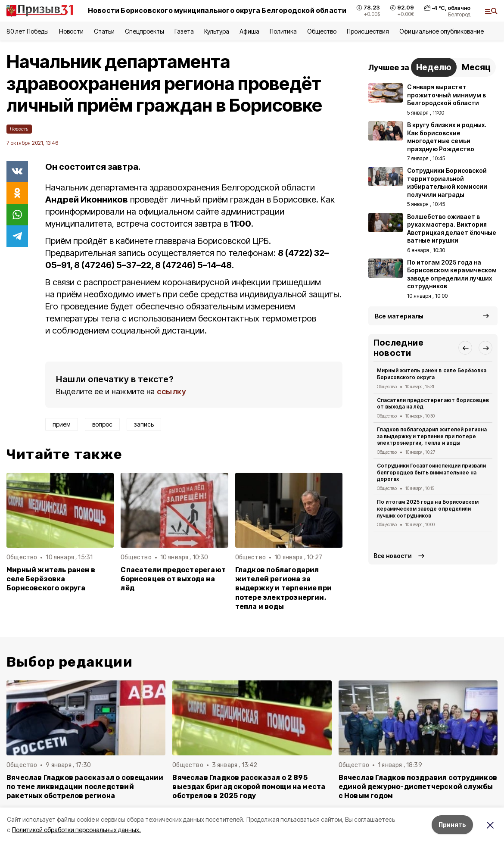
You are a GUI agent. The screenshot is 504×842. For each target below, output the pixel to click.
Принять (452, 825)
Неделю (434, 67)
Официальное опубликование (442, 31)
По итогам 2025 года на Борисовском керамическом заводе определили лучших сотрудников (428, 509)
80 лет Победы (28, 31)
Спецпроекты (145, 31)
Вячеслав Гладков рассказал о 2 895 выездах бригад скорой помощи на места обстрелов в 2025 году (249, 787)
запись (144, 424)
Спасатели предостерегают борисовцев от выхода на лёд (173, 579)
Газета (184, 31)
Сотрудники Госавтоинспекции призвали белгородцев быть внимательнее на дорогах (431, 472)
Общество (322, 31)
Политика (283, 31)
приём (62, 424)
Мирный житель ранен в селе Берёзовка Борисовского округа (51, 579)
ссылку (171, 391)
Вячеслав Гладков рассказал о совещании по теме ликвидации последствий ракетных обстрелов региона (85, 787)
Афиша (249, 31)
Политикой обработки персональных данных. (76, 830)
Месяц (476, 67)
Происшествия (368, 31)
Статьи (104, 31)
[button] (465, 348)
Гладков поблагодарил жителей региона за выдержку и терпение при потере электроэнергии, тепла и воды (283, 588)
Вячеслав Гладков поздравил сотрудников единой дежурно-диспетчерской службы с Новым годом (418, 787)
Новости (71, 31)
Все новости (393, 556)
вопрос (102, 424)
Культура (217, 31)
